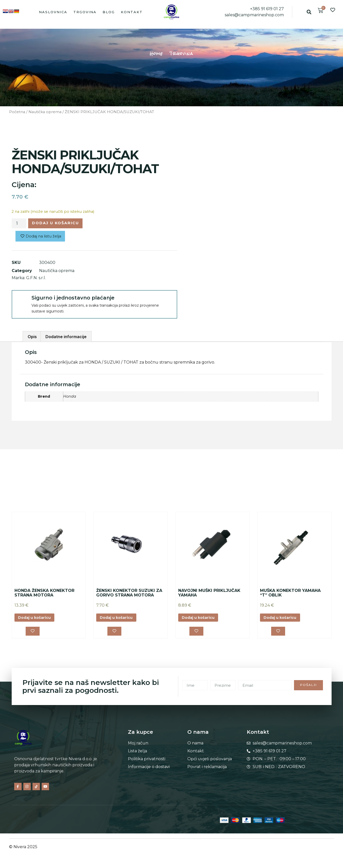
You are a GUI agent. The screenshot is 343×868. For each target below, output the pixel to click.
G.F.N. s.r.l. (36, 279)
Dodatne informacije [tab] (66, 338)
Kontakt (132, 12)
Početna (17, 112)
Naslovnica (53, 12)
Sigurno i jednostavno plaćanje (73, 299)
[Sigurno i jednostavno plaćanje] (21, 301)
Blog (109, 12)
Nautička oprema (45, 112)
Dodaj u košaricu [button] (37, 619)
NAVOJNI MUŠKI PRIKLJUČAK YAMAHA (209, 594)
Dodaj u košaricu (60, 224)
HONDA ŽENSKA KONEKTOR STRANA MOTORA (44, 594)
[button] (309, 12)
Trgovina (85, 12)
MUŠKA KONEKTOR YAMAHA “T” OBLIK (290, 594)
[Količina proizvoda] (19, 224)
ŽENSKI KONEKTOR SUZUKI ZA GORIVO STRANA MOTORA (129, 594)
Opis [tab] (32, 338)
